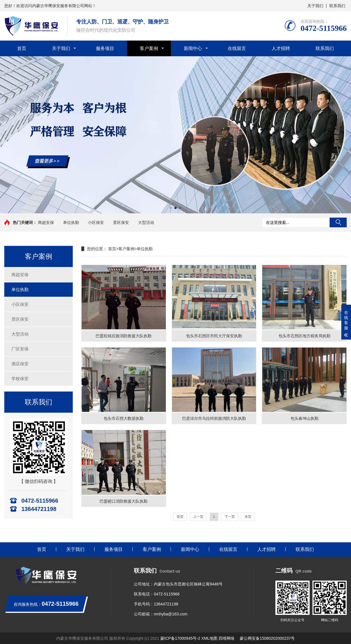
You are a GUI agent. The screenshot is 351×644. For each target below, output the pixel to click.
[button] (171, 208)
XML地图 (210, 638)
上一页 (198, 517)
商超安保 (46, 222)
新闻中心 (193, 48)
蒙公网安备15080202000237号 (267, 638)
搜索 (338, 222)
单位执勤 (71, 222)
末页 (248, 517)
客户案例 (149, 48)
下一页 (230, 517)
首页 (22, 48)
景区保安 (121, 222)
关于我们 (315, 6)
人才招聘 (281, 48)
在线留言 (237, 48)
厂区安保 (20, 349)
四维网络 (227, 638)
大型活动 (146, 222)
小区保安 (96, 222)
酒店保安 (20, 364)
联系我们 (337, 6)
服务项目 (105, 48)
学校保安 (20, 379)
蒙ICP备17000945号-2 (180, 638)
